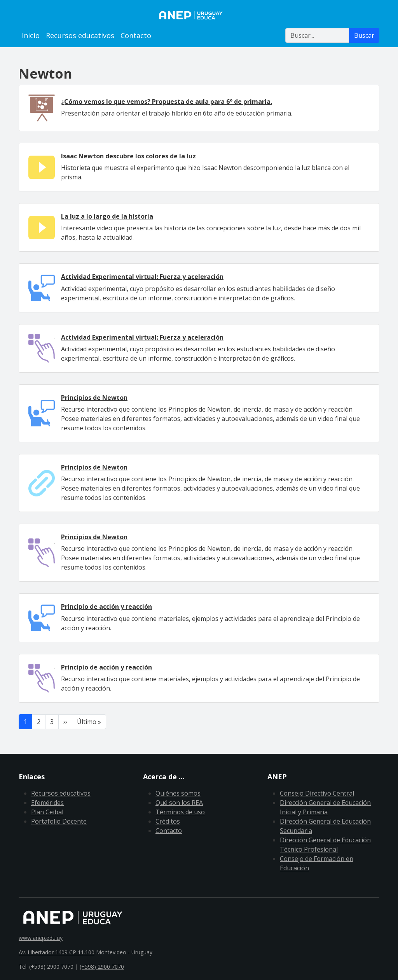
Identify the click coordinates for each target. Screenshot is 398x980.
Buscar (364, 35)
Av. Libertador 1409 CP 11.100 (57, 952)
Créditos (168, 821)
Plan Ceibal (47, 812)
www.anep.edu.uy (41, 938)
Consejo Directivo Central (317, 793)
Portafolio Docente (59, 821)
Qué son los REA (179, 803)
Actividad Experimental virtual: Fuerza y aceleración (142, 277)
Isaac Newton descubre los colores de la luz (128, 156)
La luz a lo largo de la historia (107, 216)
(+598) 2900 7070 (102, 967)
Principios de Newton (94, 398)
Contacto (136, 35)
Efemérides (47, 803)
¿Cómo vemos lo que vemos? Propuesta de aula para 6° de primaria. (167, 102)
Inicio (31, 35)
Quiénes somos (178, 793)
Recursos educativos (80, 35)
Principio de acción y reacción (106, 607)
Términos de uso (180, 812)
